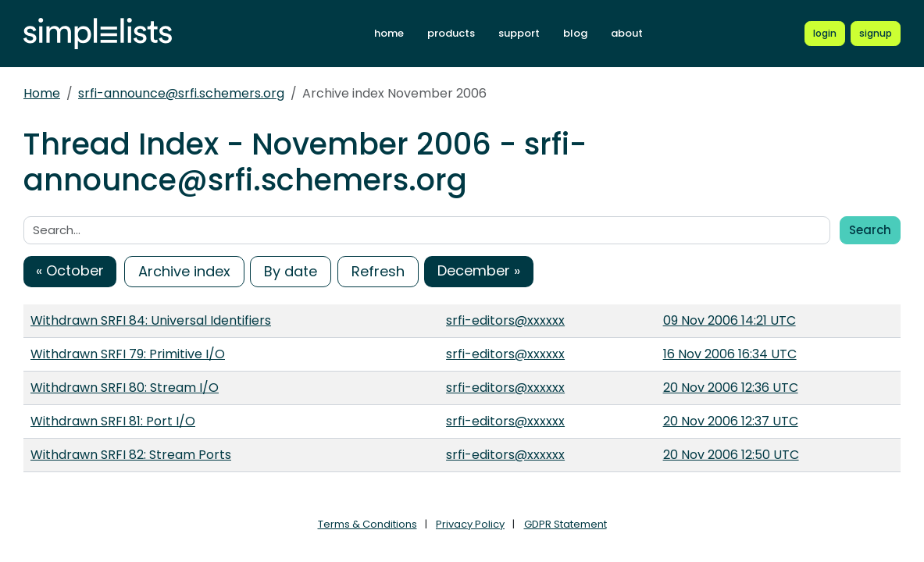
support (519, 33)
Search (870, 230)
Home (42, 93)
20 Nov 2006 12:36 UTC (731, 388)
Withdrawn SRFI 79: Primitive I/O (128, 354)
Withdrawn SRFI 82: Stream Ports (131, 455)
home (389, 33)
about (627, 33)
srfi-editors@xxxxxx (505, 320)
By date (291, 271)
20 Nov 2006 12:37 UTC (731, 421)
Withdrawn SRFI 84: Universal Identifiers (151, 320)
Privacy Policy (470, 524)
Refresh (378, 271)
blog (575, 33)
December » (479, 270)
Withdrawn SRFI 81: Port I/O (113, 421)
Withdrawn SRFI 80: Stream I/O (125, 388)
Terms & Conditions (367, 524)
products (451, 33)
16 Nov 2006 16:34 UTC (730, 354)
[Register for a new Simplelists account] (876, 34)
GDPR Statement (565, 524)
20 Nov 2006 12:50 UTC (731, 455)
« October (70, 270)
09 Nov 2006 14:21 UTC (730, 320)
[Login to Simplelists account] (825, 34)
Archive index (184, 271)
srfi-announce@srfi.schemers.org (181, 93)
